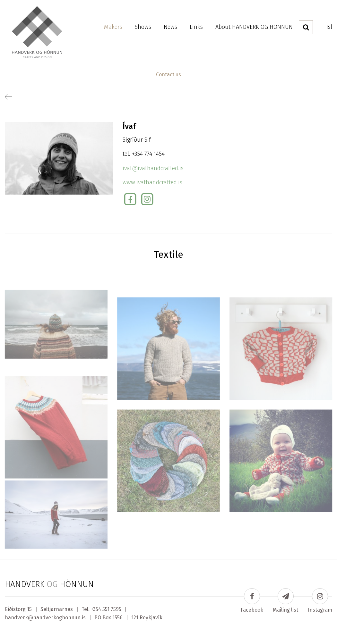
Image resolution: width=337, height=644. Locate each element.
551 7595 (112, 609)
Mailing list (285, 601)
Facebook (252, 601)
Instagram (320, 601)
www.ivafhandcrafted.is (152, 182)
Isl (329, 27)
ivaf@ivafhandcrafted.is (153, 168)
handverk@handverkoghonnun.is (45, 618)
